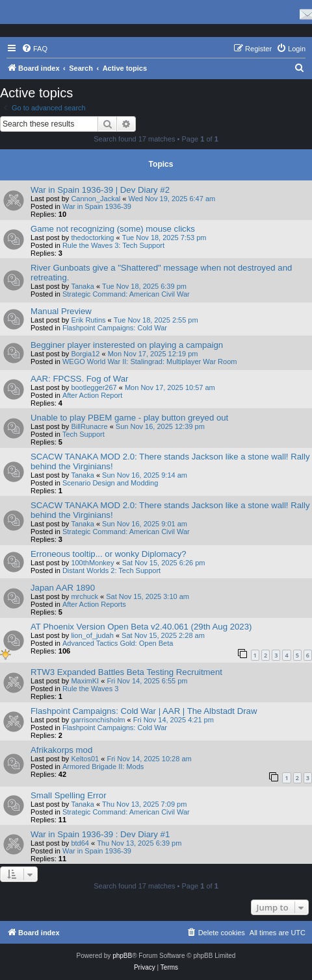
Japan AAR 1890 (63, 588)
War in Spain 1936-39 (97, 206)
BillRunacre (89, 426)
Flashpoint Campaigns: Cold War (115, 328)
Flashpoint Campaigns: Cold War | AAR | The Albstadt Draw (144, 711)
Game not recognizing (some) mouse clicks (113, 229)
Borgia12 (85, 354)
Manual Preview (61, 311)
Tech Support (84, 434)
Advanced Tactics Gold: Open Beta (118, 643)
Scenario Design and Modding (110, 483)
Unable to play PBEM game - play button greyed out (129, 418)
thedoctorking (92, 238)
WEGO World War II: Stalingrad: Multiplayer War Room (150, 361)
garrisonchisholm (98, 720)
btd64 (80, 843)
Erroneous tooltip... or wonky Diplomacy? (109, 554)
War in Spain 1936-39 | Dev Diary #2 (100, 190)
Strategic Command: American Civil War (126, 294)
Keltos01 (85, 759)
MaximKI (85, 681)
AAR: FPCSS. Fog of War (79, 379)
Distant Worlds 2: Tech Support (111, 570)
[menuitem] (34, 49)
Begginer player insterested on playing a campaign (127, 345)
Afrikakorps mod (61, 750)
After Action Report (92, 395)
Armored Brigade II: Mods (103, 766)
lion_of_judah (92, 635)
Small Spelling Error (69, 795)
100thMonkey (92, 563)
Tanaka (82, 286)
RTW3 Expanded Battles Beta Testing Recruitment (126, 672)
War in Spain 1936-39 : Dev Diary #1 (100, 834)
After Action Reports (94, 604)
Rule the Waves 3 (90, 689)
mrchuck (84, 596)
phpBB (122, 956)
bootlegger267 (94, 387)
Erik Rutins (88, 320)
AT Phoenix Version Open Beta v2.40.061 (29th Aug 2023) (141, 627)
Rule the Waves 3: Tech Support (113, 245)
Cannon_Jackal (96, 199)
